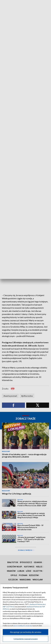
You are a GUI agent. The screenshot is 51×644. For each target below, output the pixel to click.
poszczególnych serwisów (23, 626)
